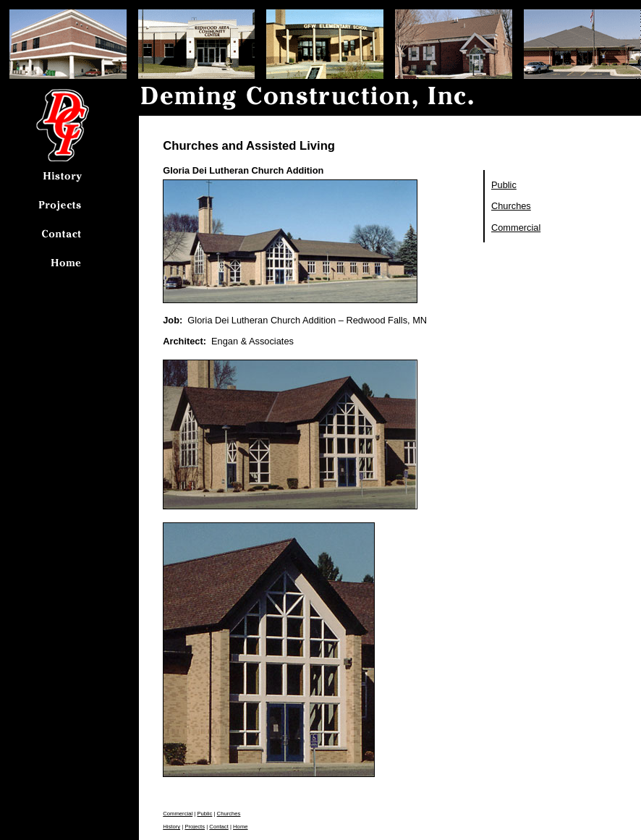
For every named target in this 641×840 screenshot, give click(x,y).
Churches (511, 206)
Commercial (516, 228)
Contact (218, 827)
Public (504, 185)
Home (240, 827)
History (171, 827)
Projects (195, 827)
